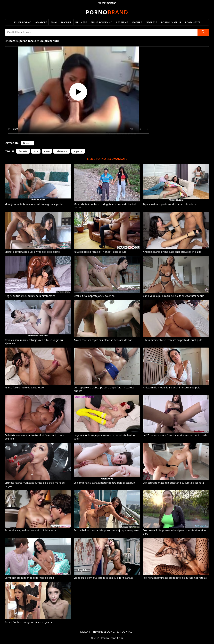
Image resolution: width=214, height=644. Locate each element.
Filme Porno (23, 22)
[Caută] (203, 32)
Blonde (66, 22)
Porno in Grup (171, 22)
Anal (54, 22)
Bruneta (23, 151)
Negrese (151, 22)
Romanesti (192, 22)
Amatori (41, 22)
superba (78, 151)
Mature (137, 22)
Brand (107, 12)
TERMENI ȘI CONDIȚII (105, 632)
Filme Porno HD (101, 22)
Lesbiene (122, 22)
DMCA (84, 632)
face (36, 151)
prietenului (62, 151)
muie (47, 151)
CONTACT (128, 632)
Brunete (81, 22)
